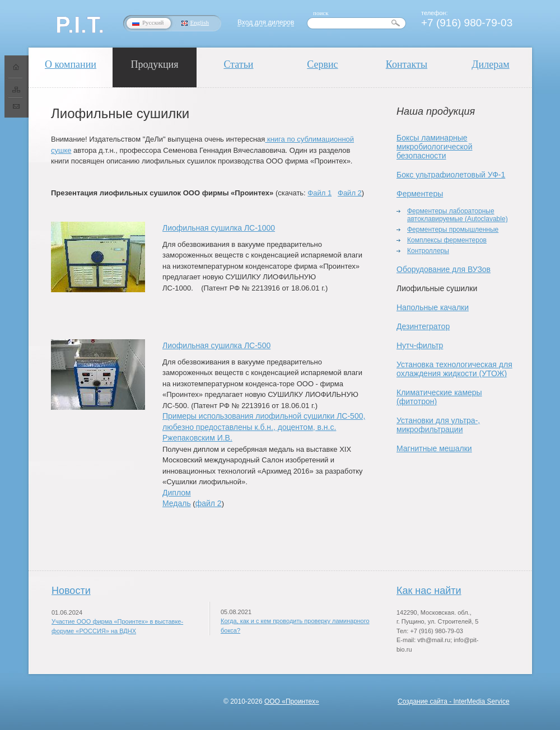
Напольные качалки (433, 307)
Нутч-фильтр (420, 345)
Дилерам (490, 64)
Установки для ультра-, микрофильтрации (438, 425)
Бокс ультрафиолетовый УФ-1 (451, 175)
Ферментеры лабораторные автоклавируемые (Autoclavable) (458, 215)
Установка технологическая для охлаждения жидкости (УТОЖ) (454, 369)
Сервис (322, 64)
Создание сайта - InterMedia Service (454, 701)
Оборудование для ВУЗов (444, 269)
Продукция (155, 64)
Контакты (407, 64)
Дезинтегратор (423, 326)
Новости (71, 591)
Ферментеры (420, 194)
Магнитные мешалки (434, 448)
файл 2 (209, 503)
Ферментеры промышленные (453, 230)
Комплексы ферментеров (447, 240)
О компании (71, 64)
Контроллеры (428, 251)
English (200, 22)
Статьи (238, 64)
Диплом (177, 493)
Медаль (177, 503)
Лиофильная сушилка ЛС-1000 (219, 228)
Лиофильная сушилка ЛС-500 (216, 345)
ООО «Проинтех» (292, 701)
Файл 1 (319, 193)
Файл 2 (350, 193)
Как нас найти (429, 591)
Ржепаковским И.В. (197, 438)
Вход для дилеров (266, 22)
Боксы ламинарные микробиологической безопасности (434, 147)
